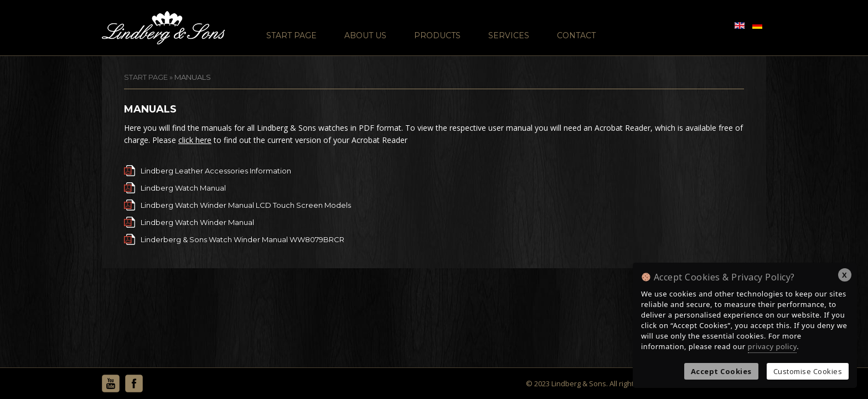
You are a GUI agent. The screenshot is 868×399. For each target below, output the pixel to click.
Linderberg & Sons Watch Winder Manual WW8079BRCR (242, 239)
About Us (365, 35)
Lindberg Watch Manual (183, 188)
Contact (576, 35)
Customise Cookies (808, 371)
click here (195, 140)
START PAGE (146, 77)
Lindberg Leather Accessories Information (216, 171)
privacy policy (773, 346)
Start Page (291, 35)
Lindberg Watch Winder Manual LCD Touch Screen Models (246, 205)
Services (509, 35)
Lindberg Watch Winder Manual (197, 222)
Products (437, 35)
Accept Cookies (721, 371)
